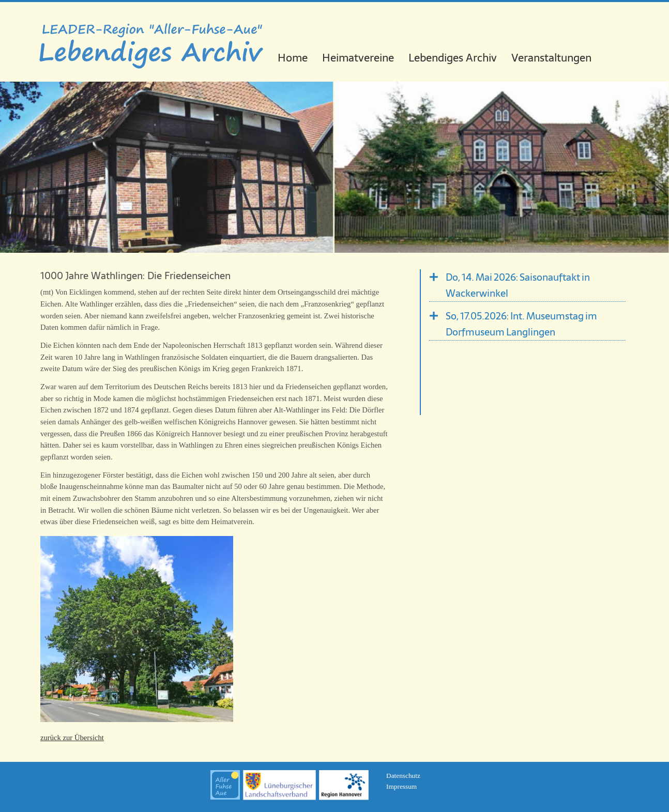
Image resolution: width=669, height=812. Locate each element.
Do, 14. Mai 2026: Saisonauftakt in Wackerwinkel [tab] (518, 285)
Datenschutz (403, 776)
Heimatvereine (358, 58)
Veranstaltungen (551, 58)
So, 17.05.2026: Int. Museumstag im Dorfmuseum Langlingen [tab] (521, 324)
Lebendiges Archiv (453, 58)
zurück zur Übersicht (72, 738)
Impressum (401, 786)
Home (293, 58)
